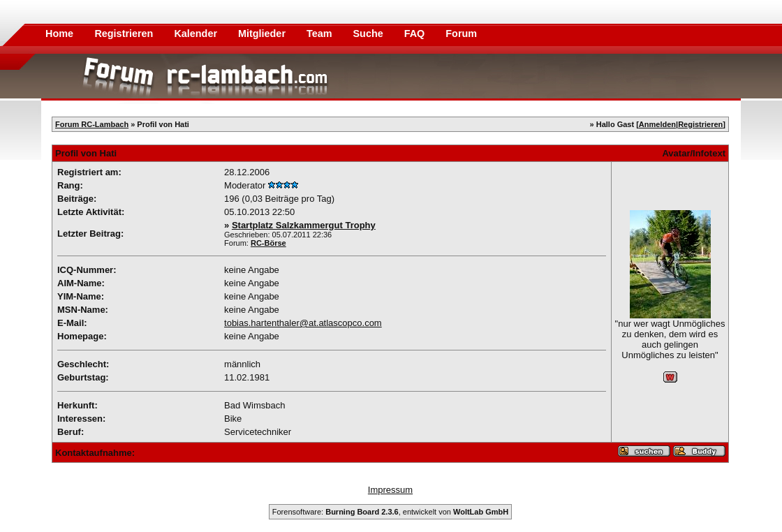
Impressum (390, 490)
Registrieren (125, 34)
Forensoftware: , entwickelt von (390, 512)
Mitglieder (263, 34)
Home (59, 34)
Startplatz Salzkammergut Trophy (304, 225)
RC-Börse (268, 243)
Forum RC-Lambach (92, 124)
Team (321, 34)
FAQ (416, 34)
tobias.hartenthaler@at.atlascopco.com (303, 323)
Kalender (197, 34)
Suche (370, 34)
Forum (461, 34)
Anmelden (657, 124)
